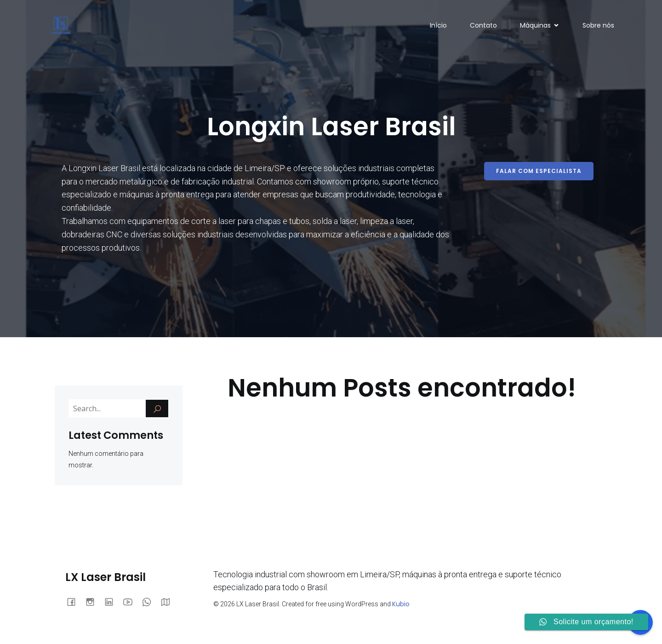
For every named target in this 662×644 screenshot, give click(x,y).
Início (438, 25)
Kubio (401, 604)
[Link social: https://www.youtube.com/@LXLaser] (131, 601)
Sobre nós (598, 25)
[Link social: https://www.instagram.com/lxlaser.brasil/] (94, 601)
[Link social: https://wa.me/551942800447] (150, 601)
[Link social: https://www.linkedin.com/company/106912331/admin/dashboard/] (112, 601)
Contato (483, 25)
